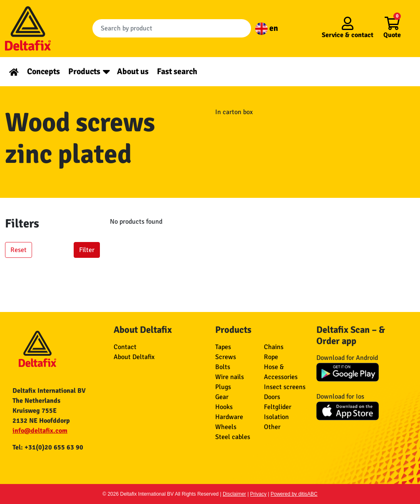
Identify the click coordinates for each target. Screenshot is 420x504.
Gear (222, 397)
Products (84, 71)
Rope (271, 357)
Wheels (226, 427)
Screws (226, 357)
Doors (272, 397)
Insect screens (285, 387)
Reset (19, 250)
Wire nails (230, 377)
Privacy (258, 494)
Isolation (276, 417)
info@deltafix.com (40, 431)
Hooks (224, 407)
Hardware (229, 417)
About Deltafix (134, 357)
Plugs (223, 387)
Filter (87, 250)
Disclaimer (234, 494)
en (267, 28)
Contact (125, 347)
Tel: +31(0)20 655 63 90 (48, 447)
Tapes (223, 347)
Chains (274, 347)
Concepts (43, 71)
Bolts (223, 367)
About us (133, 71)
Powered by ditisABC (294, 494)
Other (272, 427)
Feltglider (278, 407)
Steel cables (233, 437)
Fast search (177, 71)
